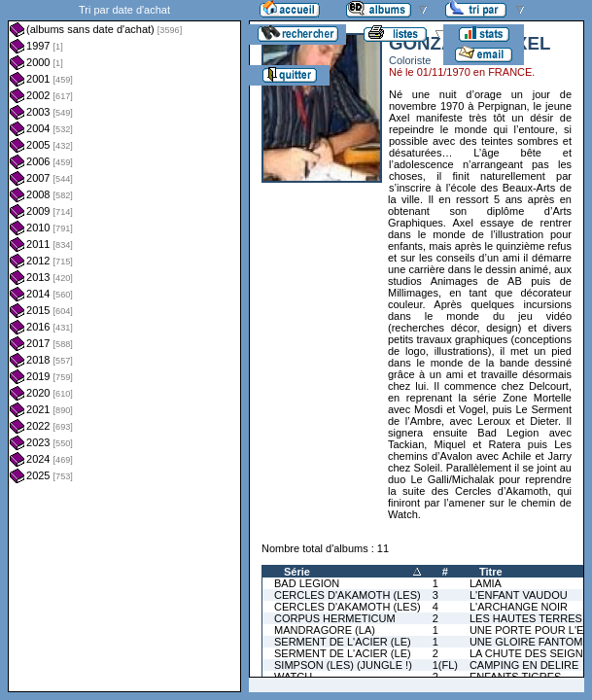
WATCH (293, 677)
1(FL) (445, 665)
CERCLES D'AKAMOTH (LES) (348, 595)
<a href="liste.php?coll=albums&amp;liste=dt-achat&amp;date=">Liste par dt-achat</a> (124, 346)
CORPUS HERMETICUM (335, 618)
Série (297, 572)
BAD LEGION (307, 583)
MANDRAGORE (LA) (325, 630)
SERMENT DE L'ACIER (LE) (343, 642)
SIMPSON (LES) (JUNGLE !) (343, 665)
